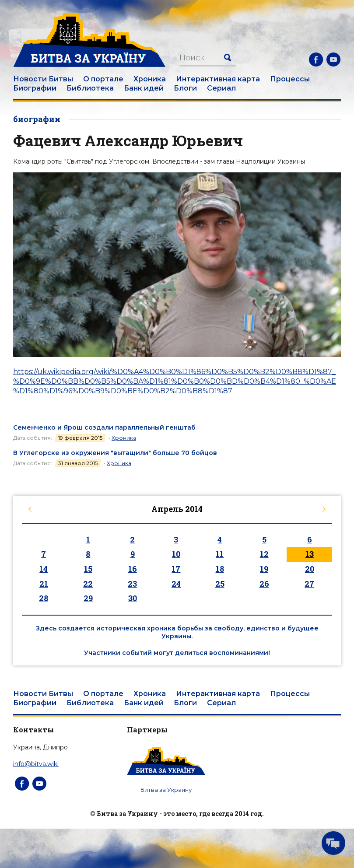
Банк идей (144, 88)
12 (264, 554)
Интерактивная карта (218, 79)
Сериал (221, 88)
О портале (103, 79)
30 (133, 598)
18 (220, 569)
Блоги (185, 88)
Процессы (290, 79)
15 (88, 569)
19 (264, 569)
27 (309, 584)
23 (132, 584)
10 (176, 554)
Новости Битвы (43, 79)
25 (220, 584)
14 (44, 569)
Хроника (150, 79)
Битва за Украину (166, 790)
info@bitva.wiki (36, 764)
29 (88, 598)
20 (310, 569)
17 (176, 569)
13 (310, 554)
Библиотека (90, 88)
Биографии (35, 88)
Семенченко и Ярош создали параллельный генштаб (104, 427)
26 (264, 584)
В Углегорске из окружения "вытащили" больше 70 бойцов (115, 453)
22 (88, 584)
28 (44, 598)
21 (44, 584)
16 (133, 569)
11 (220, 554)
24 (176, 584)
